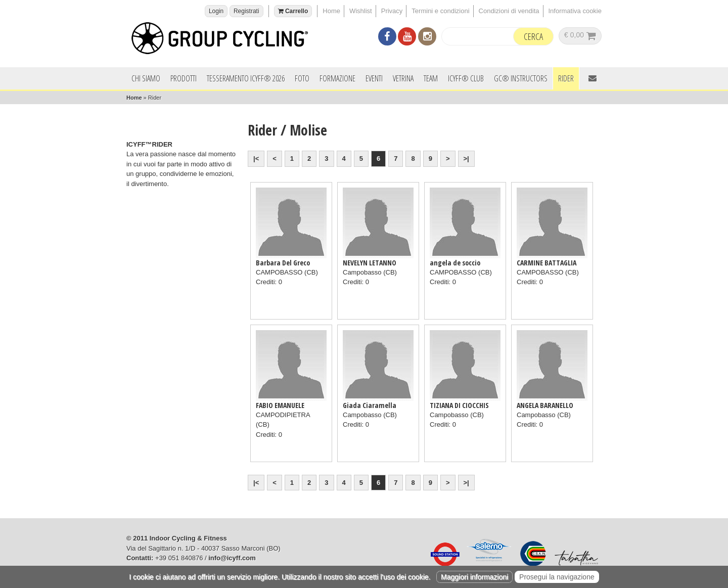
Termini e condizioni (440, 11)
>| (466, 159)
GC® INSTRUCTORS (521, 78)
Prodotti (184, 78)
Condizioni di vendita (509, 11)
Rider (566, 78)
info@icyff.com (232, 558)
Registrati (246, 11)
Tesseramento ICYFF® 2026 (246, 78)
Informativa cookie (575, 11)
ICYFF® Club (466, 78)
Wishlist (361, 11)
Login (216, 11)
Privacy (392, 11)
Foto (302, 78)
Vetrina (403, 78)
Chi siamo (146, 78)
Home (331, 11)
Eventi (374, 78)
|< (256, 159)
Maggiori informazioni (474, 577)
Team (431, 78)
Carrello (293, 11)
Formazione (337, 78)
